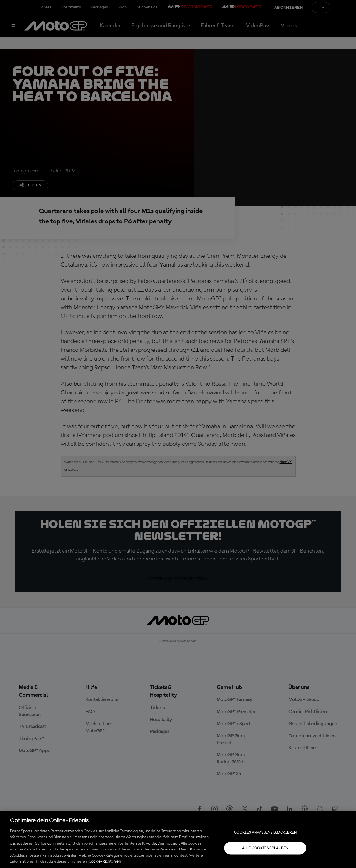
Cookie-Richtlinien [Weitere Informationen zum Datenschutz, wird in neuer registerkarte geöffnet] (105, 862)
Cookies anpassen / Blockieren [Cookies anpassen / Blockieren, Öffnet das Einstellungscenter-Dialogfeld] (265, 832)
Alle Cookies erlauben (265, 848)
